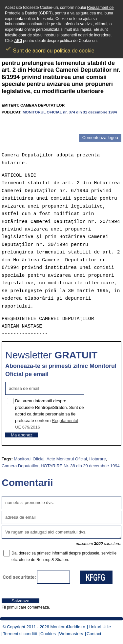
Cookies (48, 634)
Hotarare (98, 459)
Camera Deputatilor (20, 466)
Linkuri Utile (100, 627)
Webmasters (71, 634)
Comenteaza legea (100, 138)
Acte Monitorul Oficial (67, 459)
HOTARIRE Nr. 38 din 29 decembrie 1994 (80, 466)
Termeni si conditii (20, 634)
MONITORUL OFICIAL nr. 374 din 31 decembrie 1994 (70, 112)
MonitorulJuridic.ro (68, 627)
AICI (18, 41)
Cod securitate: (19, 577)
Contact (94, 634)
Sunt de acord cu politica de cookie (50, 49)
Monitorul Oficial (29, 459)
